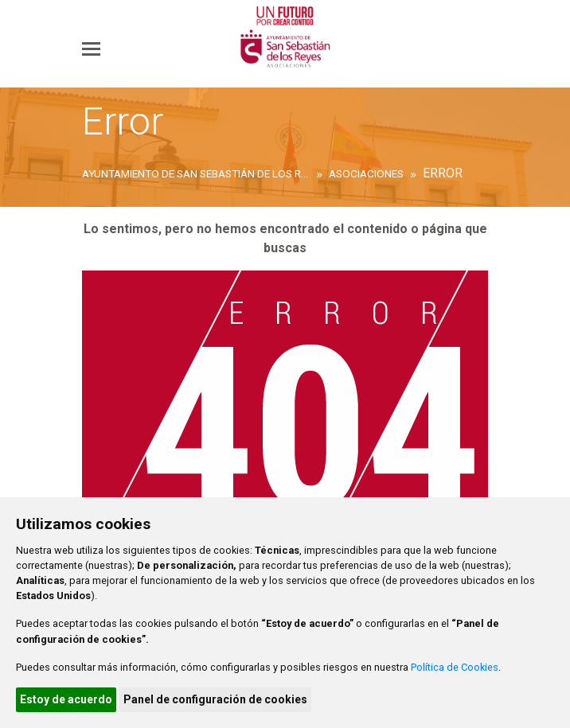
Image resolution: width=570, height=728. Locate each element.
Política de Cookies (455, 667)
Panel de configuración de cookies (215, 699)
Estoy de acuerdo (66, 699)
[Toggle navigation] (91, 49)
